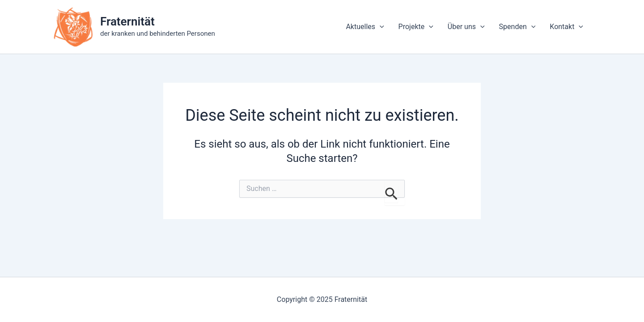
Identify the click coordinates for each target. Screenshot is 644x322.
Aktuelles (365, 27)
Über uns (466, 27)
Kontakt (566, 27)
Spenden (517, 27)
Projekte (416, 27)
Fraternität (127, 21)
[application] (380, 27)
